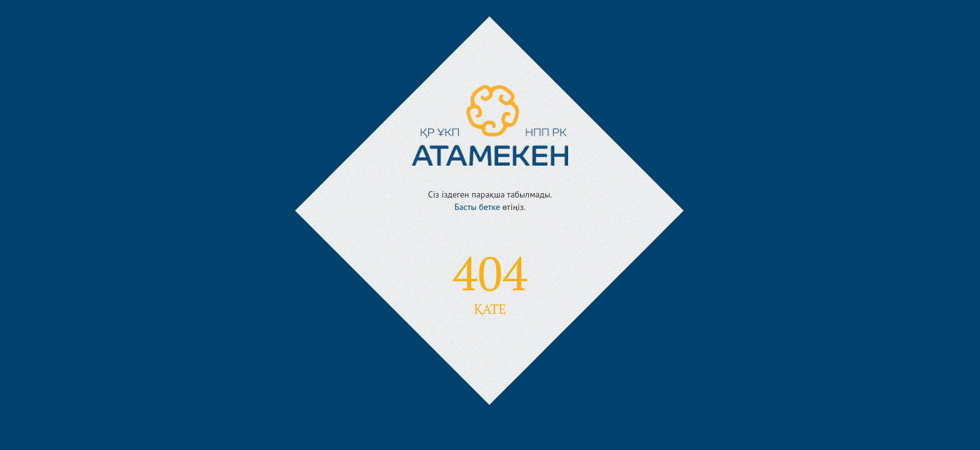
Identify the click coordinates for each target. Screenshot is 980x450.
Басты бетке (477, 207)
